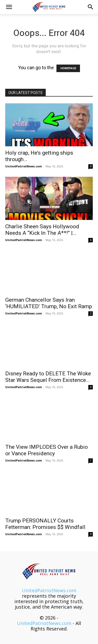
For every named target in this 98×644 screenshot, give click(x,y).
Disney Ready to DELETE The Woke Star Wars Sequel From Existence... (48, 377)
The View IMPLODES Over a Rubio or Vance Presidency (47, 450)
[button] (9, 7)
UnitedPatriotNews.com (24, 166)
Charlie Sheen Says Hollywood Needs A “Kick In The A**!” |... (42, 230)
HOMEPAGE (68, 68)
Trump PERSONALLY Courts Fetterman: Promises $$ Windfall (45, 524)
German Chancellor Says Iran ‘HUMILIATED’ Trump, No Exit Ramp (49, 303)
